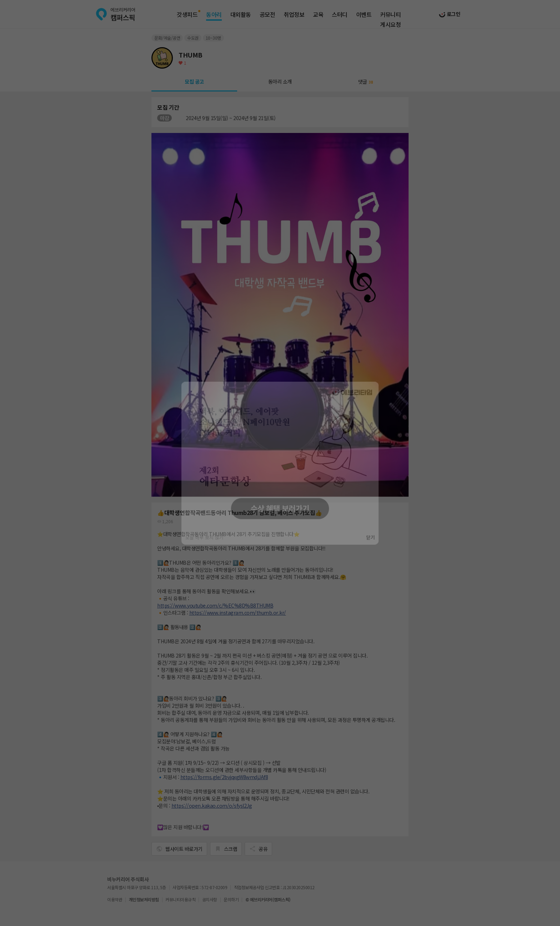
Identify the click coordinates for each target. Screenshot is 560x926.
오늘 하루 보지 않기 (198, 544)
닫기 (378, 544)
